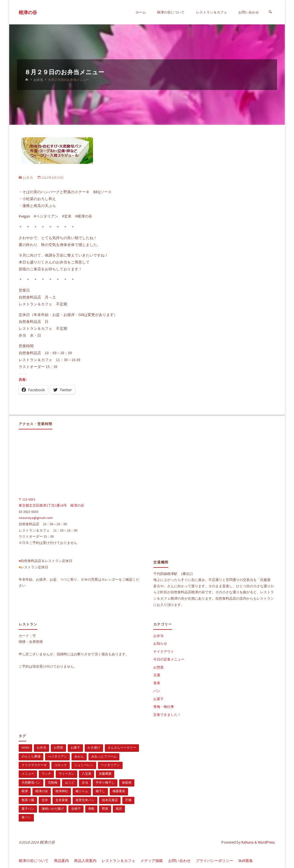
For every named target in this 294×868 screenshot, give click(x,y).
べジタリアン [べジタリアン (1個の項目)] (57, 756)
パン (157, 691)
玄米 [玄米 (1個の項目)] (45, 800)
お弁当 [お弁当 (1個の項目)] (41, 747)
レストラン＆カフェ (118, 861)
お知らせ (160, 643)
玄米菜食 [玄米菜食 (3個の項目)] (62, 800)
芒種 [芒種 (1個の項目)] (128, 800)
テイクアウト (164, 651)
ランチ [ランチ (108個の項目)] (46, 774)
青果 (157, 683)
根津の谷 (28, 12)
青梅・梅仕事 (164, 707)
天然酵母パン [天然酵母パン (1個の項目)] (31, 782)
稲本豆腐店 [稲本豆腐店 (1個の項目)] (110, 800)
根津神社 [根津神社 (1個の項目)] (62, 791)
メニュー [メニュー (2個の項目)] (28, 774)
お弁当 (38, 80)
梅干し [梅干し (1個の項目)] (100, 791)
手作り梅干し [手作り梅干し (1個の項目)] (105, 782)
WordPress (266, 842)
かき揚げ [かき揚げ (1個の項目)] (94, 747)
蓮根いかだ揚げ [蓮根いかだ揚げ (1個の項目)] (53, 809)
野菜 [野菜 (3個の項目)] (105, 809)
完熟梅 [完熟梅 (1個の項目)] (53, 782)
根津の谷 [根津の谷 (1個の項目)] (42, 791)
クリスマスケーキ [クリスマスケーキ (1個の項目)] (34, 765)
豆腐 (157, 675)
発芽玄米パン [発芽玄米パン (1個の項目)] (85, 800)
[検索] (270, 12)
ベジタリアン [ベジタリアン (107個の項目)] (110, 765)
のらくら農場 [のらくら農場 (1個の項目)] (31, 756)
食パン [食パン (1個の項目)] (26, 817)
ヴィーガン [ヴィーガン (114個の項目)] (66, 774)
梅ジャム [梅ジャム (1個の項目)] (82, 791)
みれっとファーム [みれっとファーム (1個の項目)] (104, 756)
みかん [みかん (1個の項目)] (79, 756)
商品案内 (61, 861)
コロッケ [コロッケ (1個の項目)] (61, 765)
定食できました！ (167, 715)
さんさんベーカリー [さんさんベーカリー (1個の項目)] (122, 747)
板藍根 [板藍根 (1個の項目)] (127, 782)
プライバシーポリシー (214, 861)
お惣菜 (158, 667)
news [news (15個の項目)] (25, 747)
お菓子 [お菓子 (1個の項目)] (75, 747)
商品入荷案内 (85, 861)
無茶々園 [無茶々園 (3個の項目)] (28, 800)
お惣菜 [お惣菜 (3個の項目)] (58, 747)
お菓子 (158, 699)
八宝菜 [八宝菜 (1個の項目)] (87, 774)
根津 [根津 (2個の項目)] (25, 791)
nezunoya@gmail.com (36, 518)
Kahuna (247, 842)
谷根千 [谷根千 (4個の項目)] (76, 809)
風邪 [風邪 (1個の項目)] (119, 809)
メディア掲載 (152, 861)
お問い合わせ (179, 861)
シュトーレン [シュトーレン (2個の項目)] (84, 765)
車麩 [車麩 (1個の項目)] (91, 809)
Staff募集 (246, 861)
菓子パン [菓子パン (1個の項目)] (28, 809)
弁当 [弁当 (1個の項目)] (85, 782)
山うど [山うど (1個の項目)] (70, 782)
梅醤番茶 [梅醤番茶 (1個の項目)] (119, 791)
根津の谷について (34, 861)
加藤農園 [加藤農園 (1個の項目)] (105, 774)
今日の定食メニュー (169, 659)
